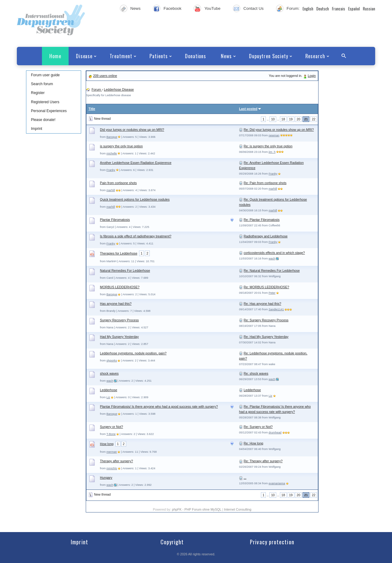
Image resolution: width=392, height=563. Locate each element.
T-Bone (111, 434)
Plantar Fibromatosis (115, 220)
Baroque (112, 137)
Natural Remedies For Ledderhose (125, 270)
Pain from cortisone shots (118, 183)
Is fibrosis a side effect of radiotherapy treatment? (136, 236)
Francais (339, 9)
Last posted (248, 109)
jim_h (272, 152)
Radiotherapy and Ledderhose (266, 236)
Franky (111, 170)
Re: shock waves (256, 373)
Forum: (293, 8)
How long (107, 444)
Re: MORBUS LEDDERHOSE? (267, 287)
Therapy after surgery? (116, 461)
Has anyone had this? (116, 304)
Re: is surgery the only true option (268, 146)
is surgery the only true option (121, 146)
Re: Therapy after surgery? (263, 461)
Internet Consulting (237, 509)
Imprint (37, 129)
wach (272, 259)
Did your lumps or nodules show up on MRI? (132, 130)
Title (92, 109)
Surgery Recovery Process (119, 320)
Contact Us (254, 8)
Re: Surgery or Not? (258, 427)
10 (273, 119)
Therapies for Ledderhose (119, 253)
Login (312, 76)
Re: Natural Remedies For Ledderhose (272, 270)
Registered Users (45, 102)
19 (291, 119)
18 (283, 119)
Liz (108, 397)
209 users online (105, 76)
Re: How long (254, 443)
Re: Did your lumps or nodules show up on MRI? (279, 130)
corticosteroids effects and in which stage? (274, 253)
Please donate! (43, 120)
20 (298, 119)
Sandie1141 (276, 309)
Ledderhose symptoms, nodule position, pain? (133, 353)
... (245, 478)
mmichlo (112, 468)
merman (112, 452)
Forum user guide (45, 75)
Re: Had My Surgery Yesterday (266, 337)
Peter (272, 293)
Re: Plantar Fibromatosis (262, 220)
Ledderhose (108, 390)
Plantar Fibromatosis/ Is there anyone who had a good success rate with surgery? (159, 406)
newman (274, 135)
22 (314, 119)
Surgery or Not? (111, 427)
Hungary (106, 478)
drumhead (275, 433)
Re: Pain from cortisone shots (265, 183)
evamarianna (277, 483)
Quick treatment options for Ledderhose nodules (135, 199)
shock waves (109, 373)
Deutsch (323, 9)
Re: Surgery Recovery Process (266, 320)
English (308, 9)
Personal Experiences (49, 111)
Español (354, 9)
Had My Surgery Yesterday (119, 337)
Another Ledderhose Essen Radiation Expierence (136, 163)
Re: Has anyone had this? (263, 304)
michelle (112, 153)
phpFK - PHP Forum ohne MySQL (197, 509)
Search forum (42, 84)
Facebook (173, 8)
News (136, 8)
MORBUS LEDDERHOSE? (120, 287)
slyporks (112, 361)
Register (38, 93)
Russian (369, 9)
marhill (111, 190)
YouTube (212, 8)
